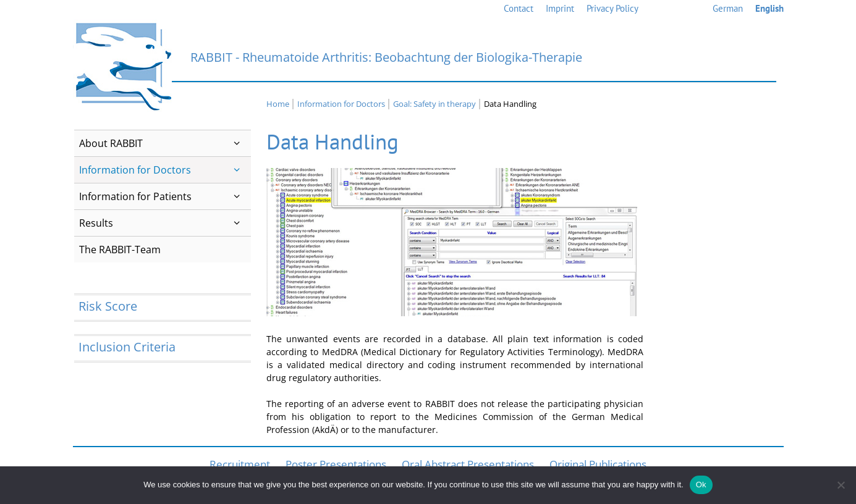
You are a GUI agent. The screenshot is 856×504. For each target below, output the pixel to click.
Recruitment (240, 464)
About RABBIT (165, 143)
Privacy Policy (612, 8)
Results (165, 223)
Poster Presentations (336, 464)
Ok (701, 485)
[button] (237, 143)
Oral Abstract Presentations (468, 464)
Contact (519, 8)
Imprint (560, 8)
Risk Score (108, 306)
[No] (841, 485)
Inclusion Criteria (127, 347)
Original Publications (598, 464)
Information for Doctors (165, 170)
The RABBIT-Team (120, 250)
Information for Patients (165, 196)
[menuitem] (728, 9)
